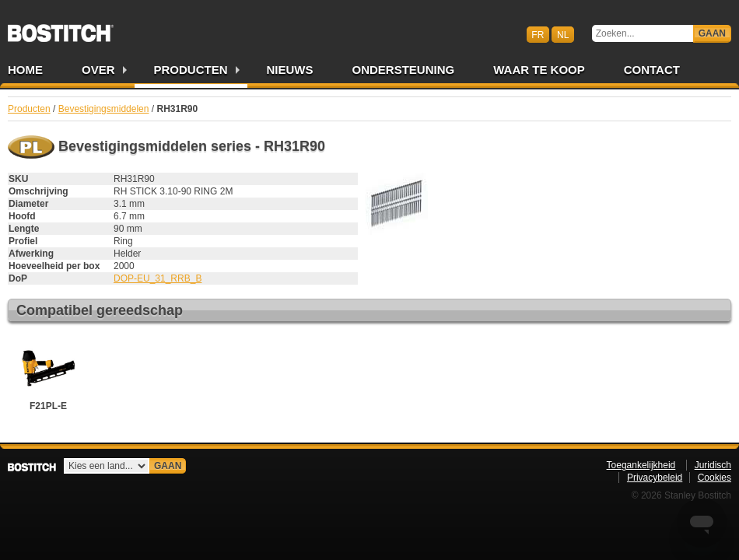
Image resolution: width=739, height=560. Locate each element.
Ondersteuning (404, 70)
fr (538, 34)
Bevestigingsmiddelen (104, 109)
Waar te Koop (539, 70)
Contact (652, 70)
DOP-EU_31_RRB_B (158, 278)
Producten (191, 70)
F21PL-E (48, 374)
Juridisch (713, 465)
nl (563, 34)
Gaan (712, 33)
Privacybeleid (655, 478)
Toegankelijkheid (641, 465)
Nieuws (290, 70)
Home (25, 70)
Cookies (714, 478)
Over (98, 70)
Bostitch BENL (61, 28)
